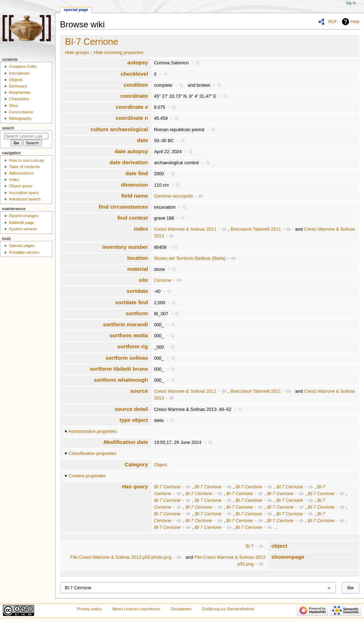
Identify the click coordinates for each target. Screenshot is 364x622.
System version (23, 229)
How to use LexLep (26, 160)
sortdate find (132, 302)
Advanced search (25, 199)
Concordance (21, 112)
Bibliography (20, 118)
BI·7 (250, 546)
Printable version (24, 252)
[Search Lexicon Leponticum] (26, 136)
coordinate (134, 96)
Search (8, 128)
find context (133, 218)
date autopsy (131, 151)
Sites (13, 106)
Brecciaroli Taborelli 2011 (256, 229)
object (279, 546)
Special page (76, 10)
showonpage (288, 557)
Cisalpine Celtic (23, 66)
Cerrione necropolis (173, 196)
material (138, 269)
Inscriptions (19, 73)
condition (136, 85)
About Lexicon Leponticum (136, 609)
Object (160, 465)
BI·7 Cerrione (92, 42)
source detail (131, 409)
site (143, 280)
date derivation (129, 162)
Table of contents (24, 167)
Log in (351, 3)
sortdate (137, 291)
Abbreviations (21, 173)
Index (14, 179)
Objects (16, 80)
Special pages (22, 246)
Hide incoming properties (119, 53)
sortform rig (133, 346)
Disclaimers (181, 609)
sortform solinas (127, 358)
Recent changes (24, 216)
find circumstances (124, 207)
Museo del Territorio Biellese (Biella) (190, 258)
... (276, 527)
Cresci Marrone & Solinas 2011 (185, 229)
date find (137, 173)
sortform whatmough (121, 380)
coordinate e (132, 107)
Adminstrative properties (93, 431)
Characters (19, 99)
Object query (20, 186)
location (138, 258)
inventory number (125, 247)
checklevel (134, 74)
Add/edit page (22, 222)
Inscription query (24, 193)
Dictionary (18, 86)
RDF (333, 22)
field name (135, 196)
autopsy (138, 62)
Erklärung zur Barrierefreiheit (228, 609)
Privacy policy (89, 609)
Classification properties (93, 454)
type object (134, 420)
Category (136, 464)
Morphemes (20, 92)
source (139, 391)
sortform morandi (125, 324)
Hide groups (77, 53)
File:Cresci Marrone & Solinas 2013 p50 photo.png (121, 557)
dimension (134, 185)
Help (355, 22)
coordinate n (132, 118)
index (141, 229)
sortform (137, 313)
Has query (135, 486)
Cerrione (163, 280)
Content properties (87, 476)
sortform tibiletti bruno (119, 369)
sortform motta (129, 335)
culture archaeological (119, 129)
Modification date (126, 442)
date (142, 140)
